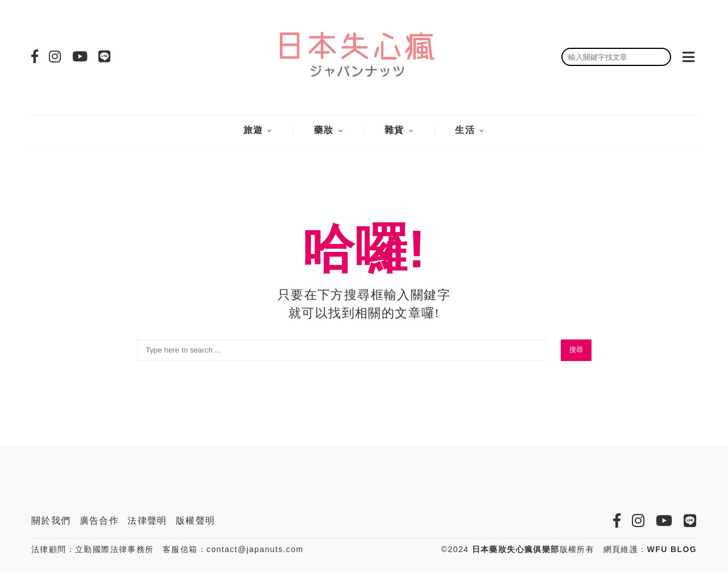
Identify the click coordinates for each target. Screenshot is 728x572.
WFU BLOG (672, 549)
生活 (465, 130)
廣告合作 (100, 521)
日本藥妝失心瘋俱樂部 (516, 549)
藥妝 (324, 130)
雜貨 (394, 130)
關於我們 (51, 521)
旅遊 (253, 130)
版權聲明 (196, 521)
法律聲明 (147, 521)
